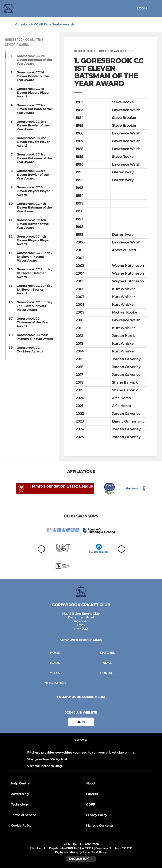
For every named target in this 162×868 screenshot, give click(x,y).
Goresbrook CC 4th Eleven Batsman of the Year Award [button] (34, 207)
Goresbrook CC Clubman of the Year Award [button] (33, 322)
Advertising (20, 794)
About (91, 783)
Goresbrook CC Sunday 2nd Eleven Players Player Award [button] (34, 306)
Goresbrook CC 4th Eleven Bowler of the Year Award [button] (33, 224)
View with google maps (81, 640)
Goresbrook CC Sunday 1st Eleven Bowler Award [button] (34, 290)
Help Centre (20, 783)
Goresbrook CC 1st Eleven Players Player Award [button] (33, 93)
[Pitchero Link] (81, 746)
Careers (92, 794)
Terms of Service (24, 815)
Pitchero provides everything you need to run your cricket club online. (81, 752)
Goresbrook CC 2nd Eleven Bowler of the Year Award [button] (33, 125)
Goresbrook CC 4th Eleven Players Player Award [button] (33, 240)
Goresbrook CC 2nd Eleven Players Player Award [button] (33, 142)
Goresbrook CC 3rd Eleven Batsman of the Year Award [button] (34, 158)
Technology (20, 804)
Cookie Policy (21, 825)
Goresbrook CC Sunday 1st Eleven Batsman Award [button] (34, 273)
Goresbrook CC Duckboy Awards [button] (30, 350)
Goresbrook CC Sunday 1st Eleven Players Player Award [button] (34, 257)
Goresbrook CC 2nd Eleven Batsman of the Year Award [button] (34, 109)
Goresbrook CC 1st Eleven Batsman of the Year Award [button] (34, 60)
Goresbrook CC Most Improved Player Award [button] (35, 337)
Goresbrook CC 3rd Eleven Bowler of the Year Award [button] (33, 175)
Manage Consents (100, 825)
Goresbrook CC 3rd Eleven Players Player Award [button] (33, 191)
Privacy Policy (97, 815)
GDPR (91, 804)
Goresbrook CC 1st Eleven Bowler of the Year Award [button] (33, 76)
